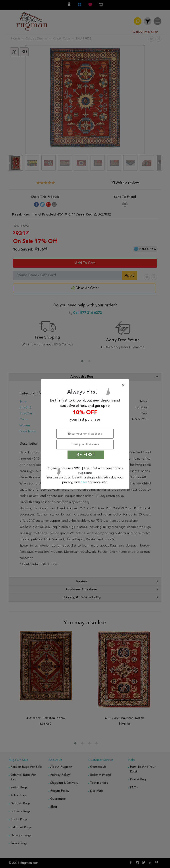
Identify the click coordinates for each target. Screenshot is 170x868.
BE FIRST (86, 455)
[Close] (86, 386)
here (84, 482)
